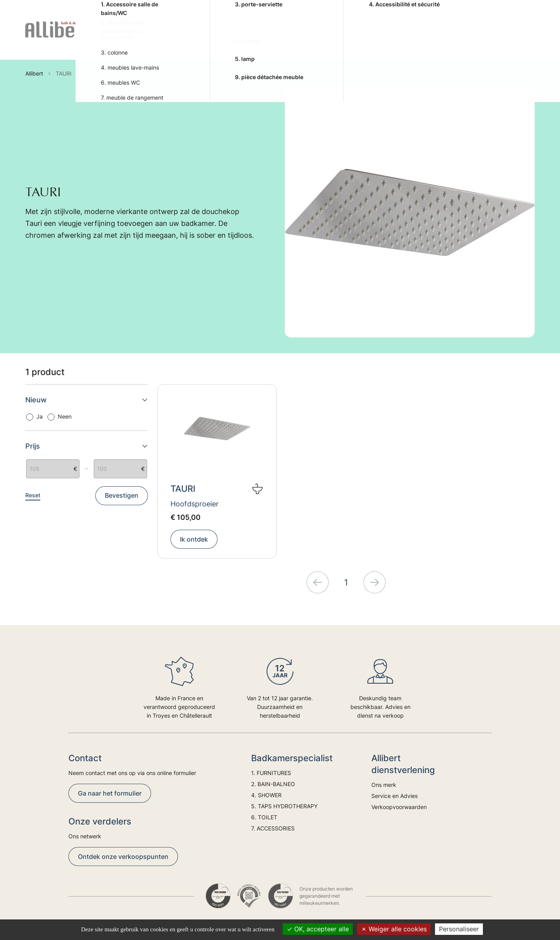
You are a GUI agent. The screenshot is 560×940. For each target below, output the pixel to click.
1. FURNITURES (134, 39)
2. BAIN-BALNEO (179, 39)
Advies (457, 39)
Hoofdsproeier (195, 504)
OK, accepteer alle (318, 929)
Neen (65, 416)
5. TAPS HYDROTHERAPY (289, 39)
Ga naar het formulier (110, 793)
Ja (40, 416)
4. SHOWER (235, 39)
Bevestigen (122, 495)
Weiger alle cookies (394, 929)
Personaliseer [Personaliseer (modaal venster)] (459, 929)
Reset (33, 495)
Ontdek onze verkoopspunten (123, 857)
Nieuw (87, 400)
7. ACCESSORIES (400, 39)
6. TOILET (353, 39)
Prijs (87, 446)
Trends (490, 39)
